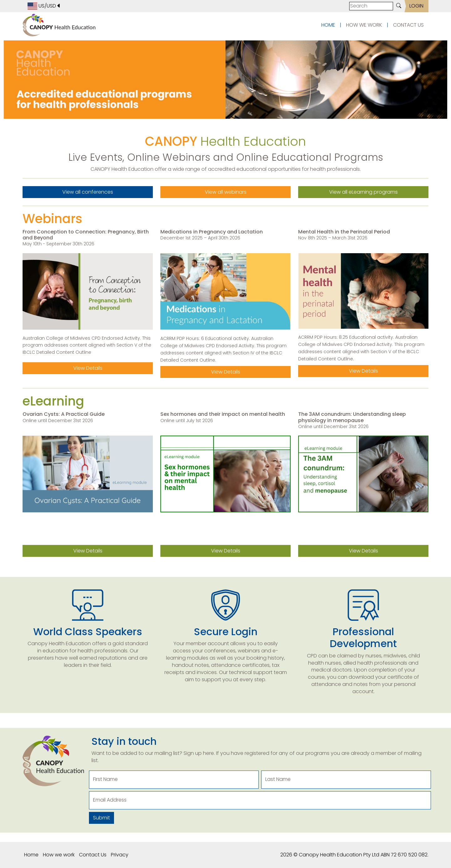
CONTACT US (408, 25)
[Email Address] (260, 800)
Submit (101, 818)
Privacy (120, 855)
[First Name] (174, 780)
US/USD (44, 6)
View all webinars (226, 192)
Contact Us (93, 855)
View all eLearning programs (363, 192)
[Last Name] (346, 780)
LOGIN (416, 6)
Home (31, 855)
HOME (328, 25)
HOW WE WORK (364, 25)
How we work (59, 855)
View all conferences (88, 192)
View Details (88, 368)
